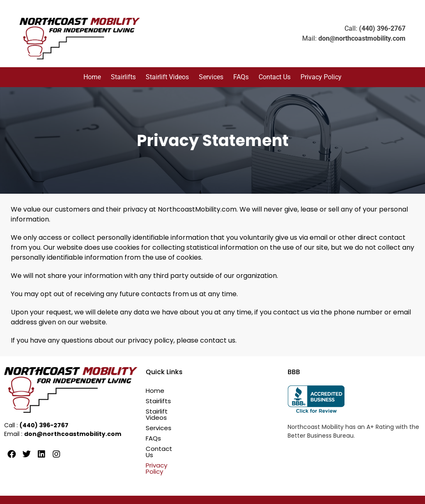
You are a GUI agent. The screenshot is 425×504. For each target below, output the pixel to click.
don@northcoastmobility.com (362, 38)
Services (211, 77)
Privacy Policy (321, 77)
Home (92, 77)
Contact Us (275, 77)
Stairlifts (123, 77)
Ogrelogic (307, 492)
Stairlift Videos (167, 77)
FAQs (241, 77)
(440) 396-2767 (382, 28)
